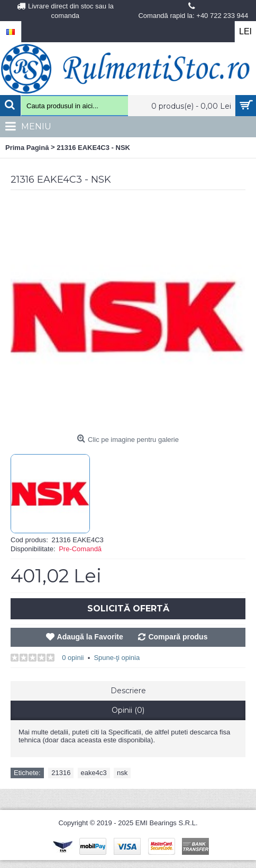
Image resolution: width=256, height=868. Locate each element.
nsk (122, 773)
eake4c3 (94, 773)
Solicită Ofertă (128, 608)
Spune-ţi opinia (117, 658)
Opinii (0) (128, 710)
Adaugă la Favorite (90, 637)
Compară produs (178, 637)
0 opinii (73, 658)
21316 (61, 773)
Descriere (128, 691)
